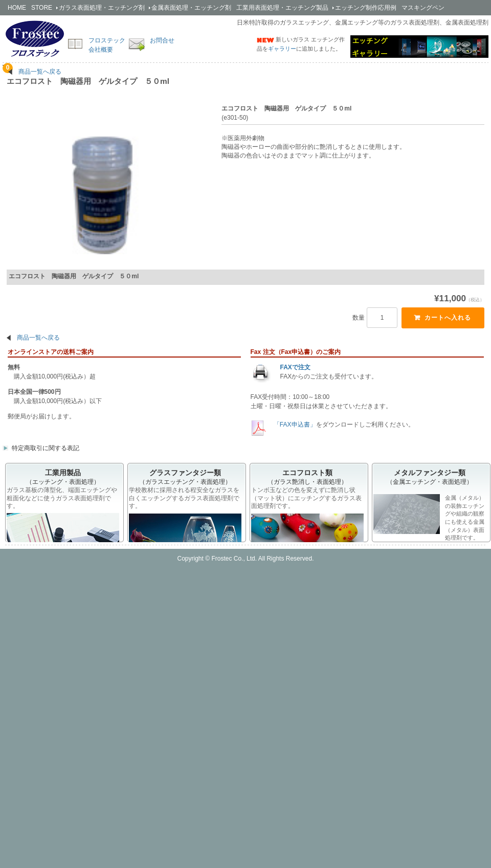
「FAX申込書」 (294, 426)
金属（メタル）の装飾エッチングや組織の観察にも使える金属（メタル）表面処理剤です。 (429, 518)
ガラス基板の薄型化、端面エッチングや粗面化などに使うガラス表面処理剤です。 (62, 499)
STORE (42, 8)
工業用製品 (282, 8)
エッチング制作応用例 (366, 8)
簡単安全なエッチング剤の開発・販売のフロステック (35, 38)
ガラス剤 (102, 8)
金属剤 (191, 8)
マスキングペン (423, 8)
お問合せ (162, 40)
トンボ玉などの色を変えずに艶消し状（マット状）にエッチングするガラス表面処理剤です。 (306, 499)
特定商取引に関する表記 (46, 449)
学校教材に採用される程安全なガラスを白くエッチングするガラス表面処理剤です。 (184, 499)
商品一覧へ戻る (40, 72)
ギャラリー (282, 49)
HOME (17, 8)
